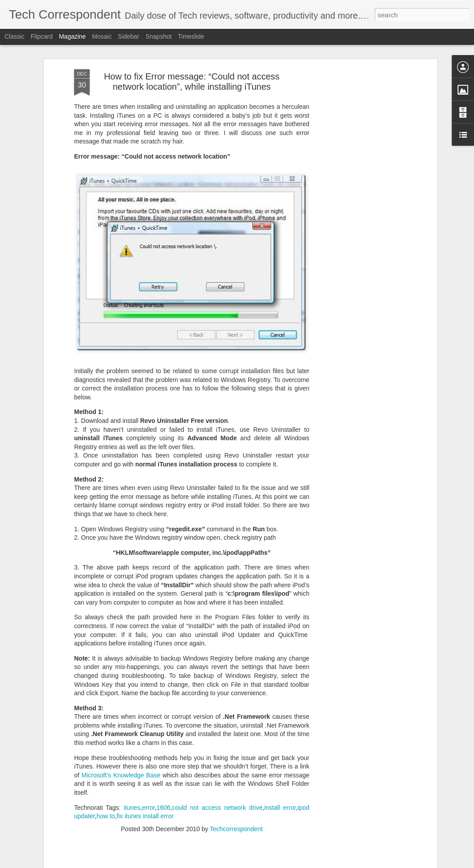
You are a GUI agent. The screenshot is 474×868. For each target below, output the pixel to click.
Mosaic (102, 36)
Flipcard (42, 36)
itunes (132, 768)
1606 (164, 768)
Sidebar (129, 36)
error (148, 768)
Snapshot (159, 36)
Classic (14, 36)
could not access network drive (217, 768)
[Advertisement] (358, 171)
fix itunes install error (145, 777)
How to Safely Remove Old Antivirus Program (120, 858)
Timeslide (191, 36)
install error (280, 768)
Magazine (73, 36)
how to (106, 777)
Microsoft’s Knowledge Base (121, 737)
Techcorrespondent (236, 790)
